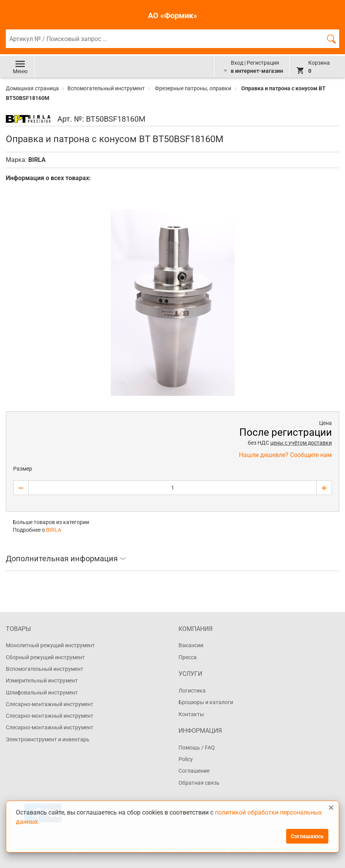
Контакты (191, 714)
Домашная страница (33, 88)
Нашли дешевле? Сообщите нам (285, 455)
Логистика (192, 691)
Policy (186, 759)
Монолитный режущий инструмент (50, 645)
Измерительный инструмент (42, 681)
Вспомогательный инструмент (106, 88)
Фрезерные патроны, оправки (193, 88)
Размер (23, 469)
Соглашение (194, 771)
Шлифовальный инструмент (42, 693)
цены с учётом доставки (301, 443)
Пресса (188, 657)
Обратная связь (199, 783)
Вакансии (191, 645)
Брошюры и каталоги (206, 702)
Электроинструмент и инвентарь (48, 739)
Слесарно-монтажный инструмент (50, 704)
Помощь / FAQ (197, 748)
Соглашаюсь (307, 836)
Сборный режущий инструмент (45, 657)
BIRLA (37, 160)
